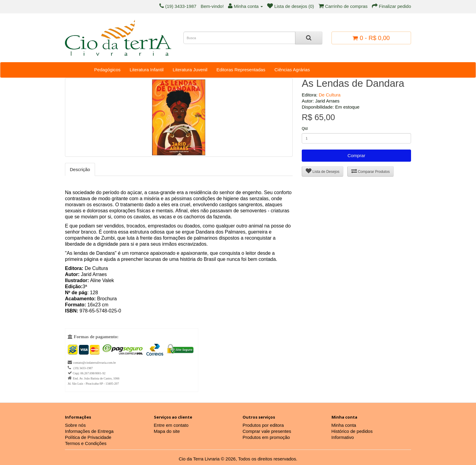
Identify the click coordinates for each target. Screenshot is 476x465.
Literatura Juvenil (190, 70)
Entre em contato (171, 425)
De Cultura (330, 95)
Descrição (80, 169)
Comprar (356, 155)
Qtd (305, 129)
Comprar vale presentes (267, 431)
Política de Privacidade (88, 437)
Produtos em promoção (266, 437)
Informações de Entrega (89, 431)
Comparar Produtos (371, 171)
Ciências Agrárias (292, 70)
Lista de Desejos (323, 171)
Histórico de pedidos (352, 431)
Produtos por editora (263, 425)
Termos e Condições (86, 443)
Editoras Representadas (241, 70)
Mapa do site (167, 431)
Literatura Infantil (147, 70)
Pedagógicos (107, 70)
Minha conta (344, 425)
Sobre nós (75, 425)
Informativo (343, 437)
